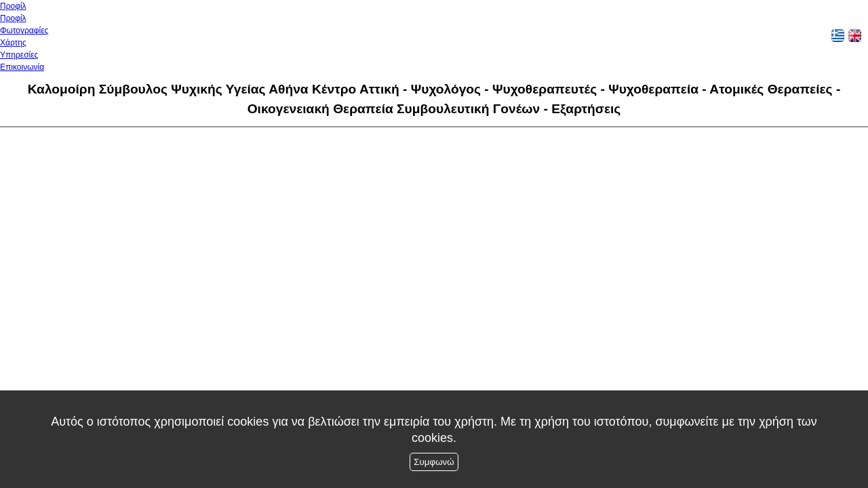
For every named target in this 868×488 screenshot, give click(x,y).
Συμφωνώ (434, 462)
